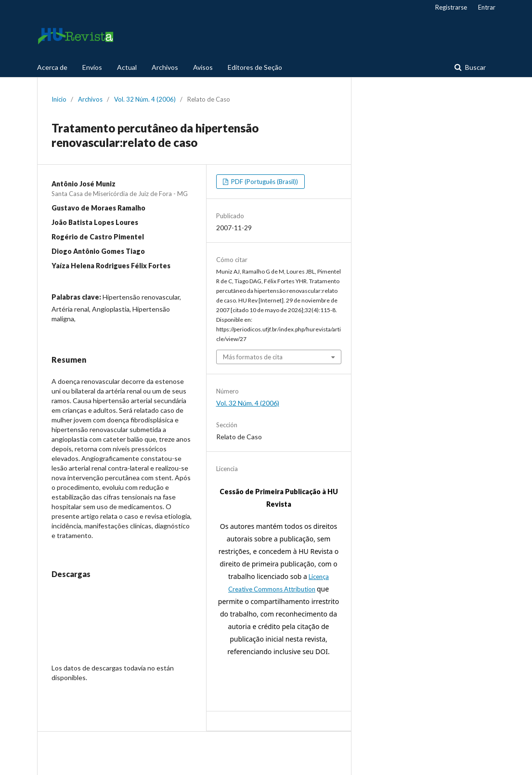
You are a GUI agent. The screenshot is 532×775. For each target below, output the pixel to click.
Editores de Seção (255, 67)
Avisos (203, 67)
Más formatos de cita (253, 357)
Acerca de (52, 67)
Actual (127, 67)
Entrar (487, 7)
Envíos (92, 67)
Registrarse (451, 7)
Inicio (59, 99)
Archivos (165, 67)
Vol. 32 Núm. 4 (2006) (145, 99)
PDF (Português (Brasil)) (264, 182)
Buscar (475, 67)
